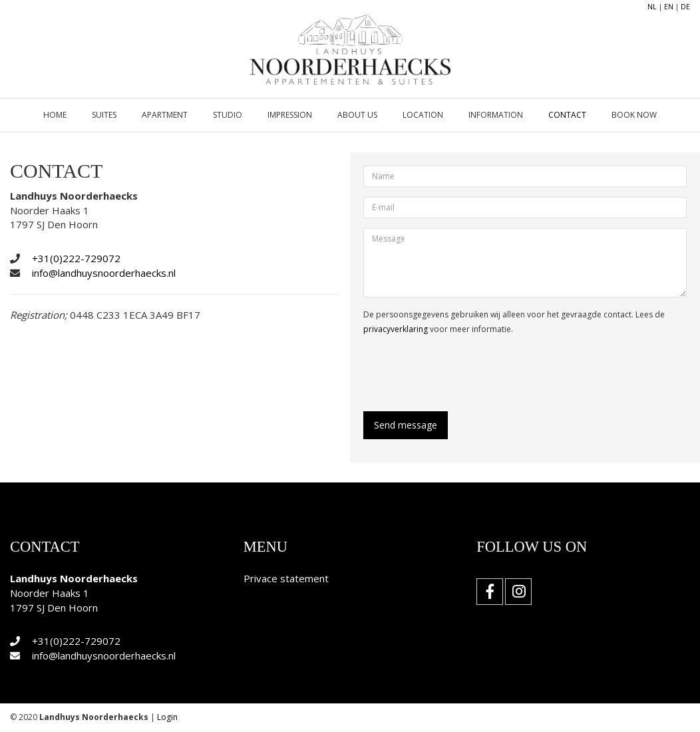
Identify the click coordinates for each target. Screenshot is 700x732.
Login (167, 717)
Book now (634, 115)
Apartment (165, 115)
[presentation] (464, 372)
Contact (567, 115)
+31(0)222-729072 (76, 258)
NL (652, 7)
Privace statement (286, 578)
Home (55, 115)
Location (423, 115)
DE (685, 7)
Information (496, 115)
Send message (406, 425)
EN (669, 7)
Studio (228, 115)
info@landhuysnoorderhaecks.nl (104, 273)
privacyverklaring (396, 329)
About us (357, 115)
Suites (104, 115)
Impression (290, 115)
